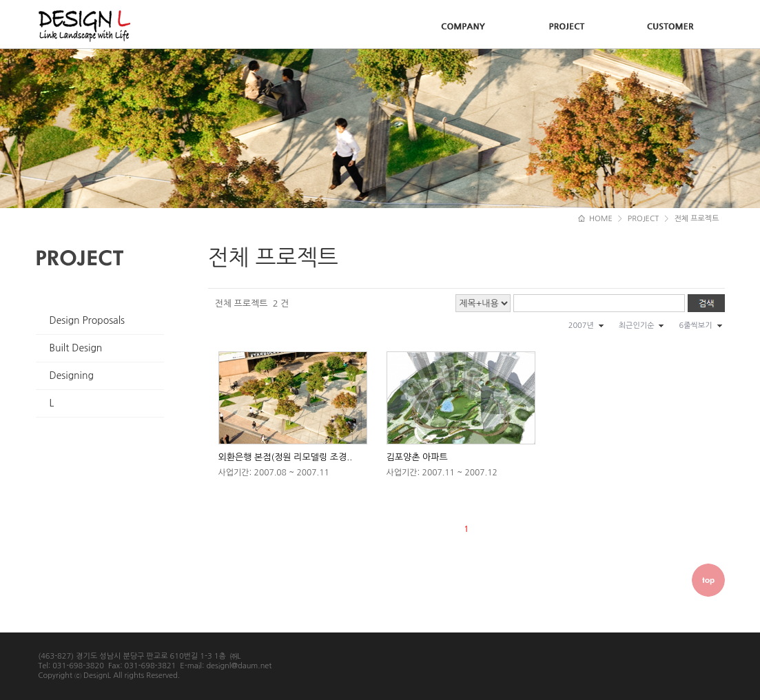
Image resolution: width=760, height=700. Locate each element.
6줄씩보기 (695, 326)
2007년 (581, 326)
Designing (72, 375)
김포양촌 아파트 (417, 457)
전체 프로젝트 (696, 219)
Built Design (76, 348)
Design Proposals (88, 320)
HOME (595, 219)
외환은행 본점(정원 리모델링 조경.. (286, 457)
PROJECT (644, 219)
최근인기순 (637, 326)
